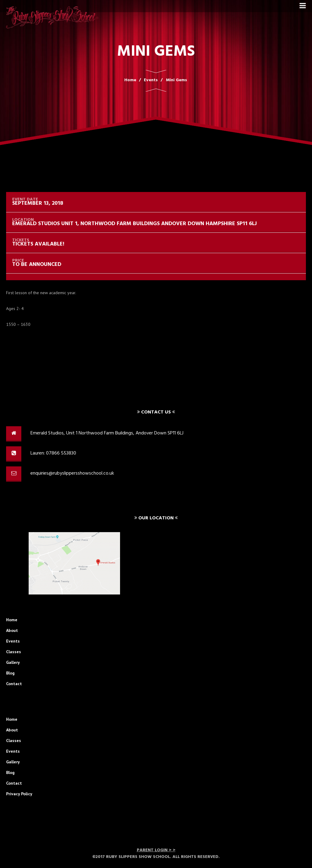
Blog (10, 673)
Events (13, 641)
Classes (14, 652)
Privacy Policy (19, 794)
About (12, 630)
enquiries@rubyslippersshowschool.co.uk (72, 473)
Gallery (13, 662)
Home (12, 620)
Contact (14, 684)
